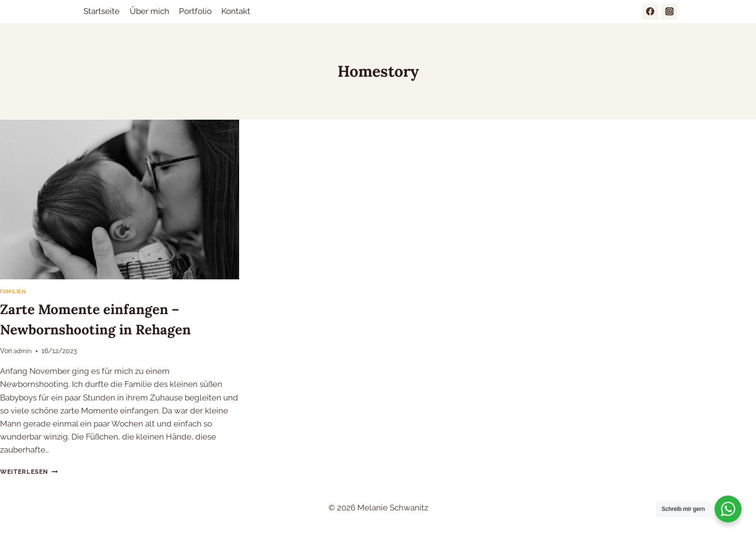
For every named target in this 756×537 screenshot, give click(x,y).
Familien (14, 292)
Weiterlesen (30, 472)
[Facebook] (650, 12)
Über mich (149, 11)
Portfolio (195, 11)
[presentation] (120, 200)
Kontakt (236, 11)
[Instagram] (669, 12)
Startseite (101, 11)
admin (23, 351)
